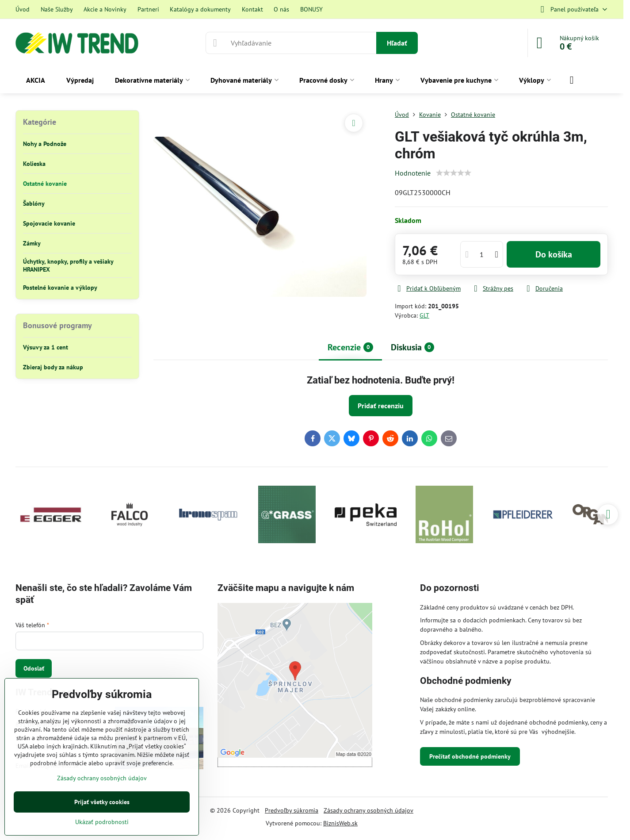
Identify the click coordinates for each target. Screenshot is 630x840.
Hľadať (397, 43)
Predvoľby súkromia (292, 810)
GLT (424, 315)
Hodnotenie (413, 173)
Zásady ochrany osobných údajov (368, 810)
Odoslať (34, 668)
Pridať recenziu (381, 406)
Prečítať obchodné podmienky (470, 756)
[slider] (454, 173)
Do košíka (554, 254)
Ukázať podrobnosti (102, 822)
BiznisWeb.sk (340, 823)
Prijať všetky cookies (102, 802)
